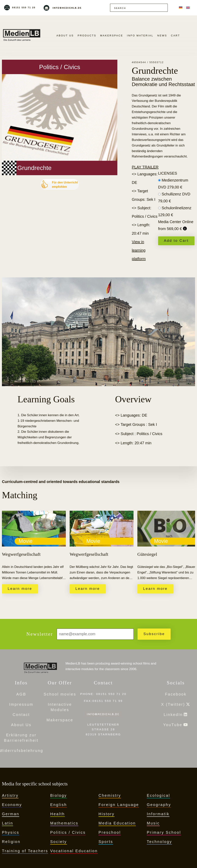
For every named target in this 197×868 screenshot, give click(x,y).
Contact (21, 715)
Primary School (164, 832)
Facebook (176, 694)
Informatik (158, 814)
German (11, 814)
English (59, 805)
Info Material (140, 36)
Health (58, 814)
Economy (12, 805)
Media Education (117, 823)
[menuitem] (181, 8)
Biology (59, 795)
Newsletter (40, 634)
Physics (11, 832)
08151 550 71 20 (24, 8)
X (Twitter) (173, 704)
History (106, 814)
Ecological (158, 795)
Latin (8, 823)
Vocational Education (74, 851)
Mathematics (64, 823)
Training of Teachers (25, 851)
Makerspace (111, 36)
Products (87, 36)
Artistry (10, 795)
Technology (159, 842)
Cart (176, 36)
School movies (60, 694)
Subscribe (154, 634)
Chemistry (110, 795)
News (162, 36)
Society (59, 842)
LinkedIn (173, 715)
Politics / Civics (68, 832)
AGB (21, 694)
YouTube (173, 725)
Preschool (110, 832)
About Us (65, 36)
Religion (11, 842)
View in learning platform (139, 250)
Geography (159, 805)
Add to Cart (176, 241)
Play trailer (145, 167)
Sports (106, 842)
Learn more (20, 589)
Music (153, 823)
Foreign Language (119, 805)
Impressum (21, 704)
